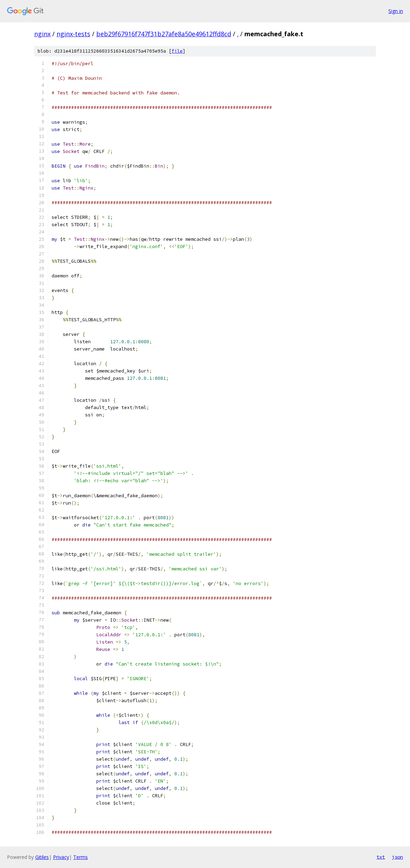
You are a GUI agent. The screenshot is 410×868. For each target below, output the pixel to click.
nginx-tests (73, 34)
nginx (42, 34)
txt (381, 857)
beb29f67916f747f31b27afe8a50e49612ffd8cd (164, 34)
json (397, 857)
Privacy (61, 857)
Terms (81, 857)
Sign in (396, 11)
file (177, 51)
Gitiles (42, 857)
